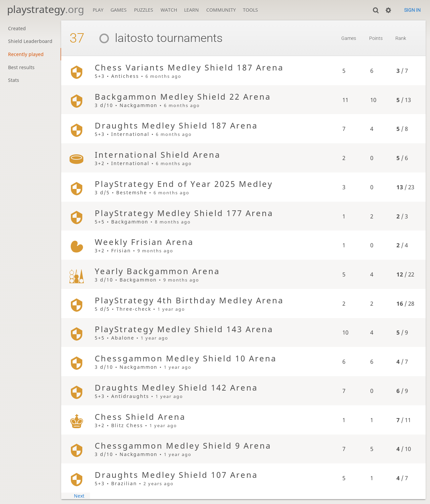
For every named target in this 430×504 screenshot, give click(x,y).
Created (17, 28)
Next (79, 496)
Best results (21, 67)
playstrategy (46, 9)
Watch (169, 10)
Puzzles (144, 10)
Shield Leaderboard (30, 41)
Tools (250, 10)
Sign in (412, 10)
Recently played (26, 54)
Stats (14, 80)
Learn (191, 10)
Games (119, 10)
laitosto (124, 38)
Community (221, 10)
